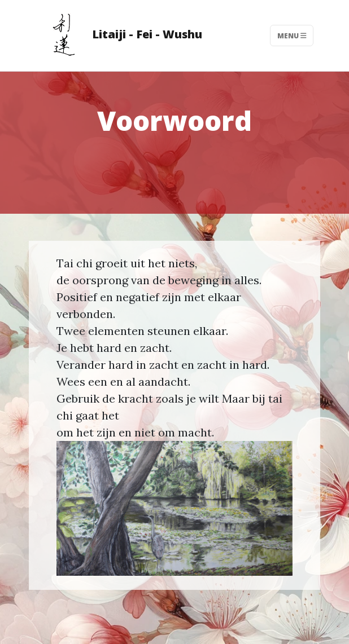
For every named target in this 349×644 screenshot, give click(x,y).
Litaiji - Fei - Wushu (119, 36)
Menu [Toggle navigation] (292, 35)
